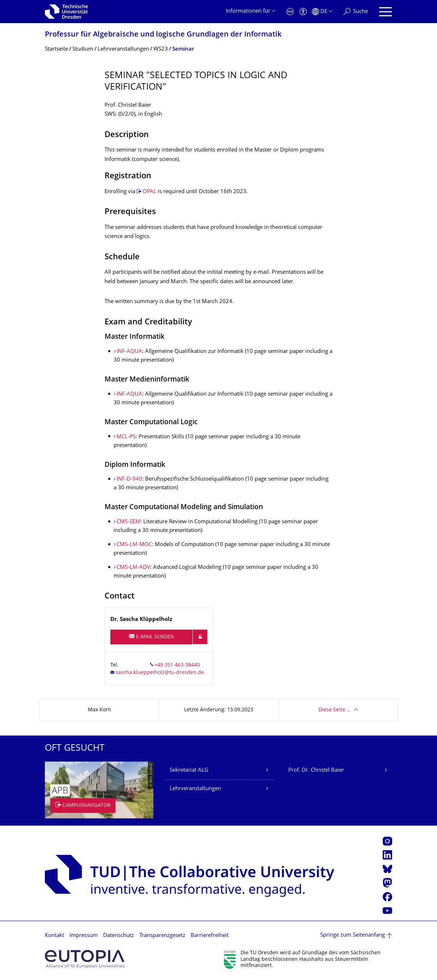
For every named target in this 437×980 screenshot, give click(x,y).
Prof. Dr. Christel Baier (316, 770)
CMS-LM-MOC (134, 545)
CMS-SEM (128, 522)
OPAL (149, 192)
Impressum (84, 936)
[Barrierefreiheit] (303, 12)
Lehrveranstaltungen (195, 789)
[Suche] (356, 12)
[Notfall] (290, 12)
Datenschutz (118, 936)
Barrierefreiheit (210, 936)
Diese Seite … (334, 710)
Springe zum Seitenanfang (353, 935)
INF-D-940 (129, 479)
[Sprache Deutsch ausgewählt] (322, 12)
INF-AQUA (129, 352)
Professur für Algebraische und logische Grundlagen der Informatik (163, 35)
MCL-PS (126, 437)
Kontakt (54, 936)
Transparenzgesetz (162, 936)
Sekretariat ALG (189, 770)
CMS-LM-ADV (133, 568)
